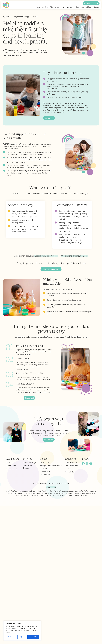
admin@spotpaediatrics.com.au (51, 466)
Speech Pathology (29, 463)
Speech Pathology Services (46, 256)
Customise (11, 637)
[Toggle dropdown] (48, 7)
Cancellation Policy (72, 466)
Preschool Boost (86, 7)
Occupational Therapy (28, 467)
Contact (97, 7)
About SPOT (10, 463)
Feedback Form (70, 469)
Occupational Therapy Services (74, 256)
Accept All (34, 637)
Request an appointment (51, 269)
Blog (77, 7)
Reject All (22, 637)
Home (38, 7)
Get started (49, 118)
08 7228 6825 (45, 463)
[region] (22, 631)
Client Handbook (71, 463)
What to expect (11, 469)
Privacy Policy (70, 472)
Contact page (45, 474)
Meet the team (11, 466)
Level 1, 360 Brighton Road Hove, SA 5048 (49, 470)
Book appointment (91, 3)
